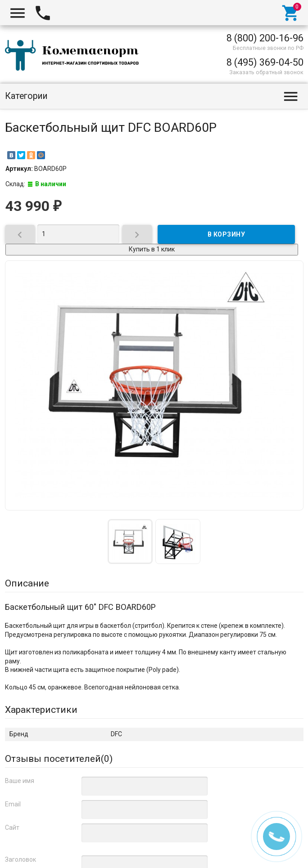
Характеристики (41, 710)
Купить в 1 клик (152, 249)
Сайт (12, 828)
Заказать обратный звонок (266, 72)
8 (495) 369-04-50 (265, 62)
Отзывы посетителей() (59, 759)
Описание (27, 583)
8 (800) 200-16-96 (265, 38)
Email (13, 804)
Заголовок (20, 859)
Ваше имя (20, 781)
